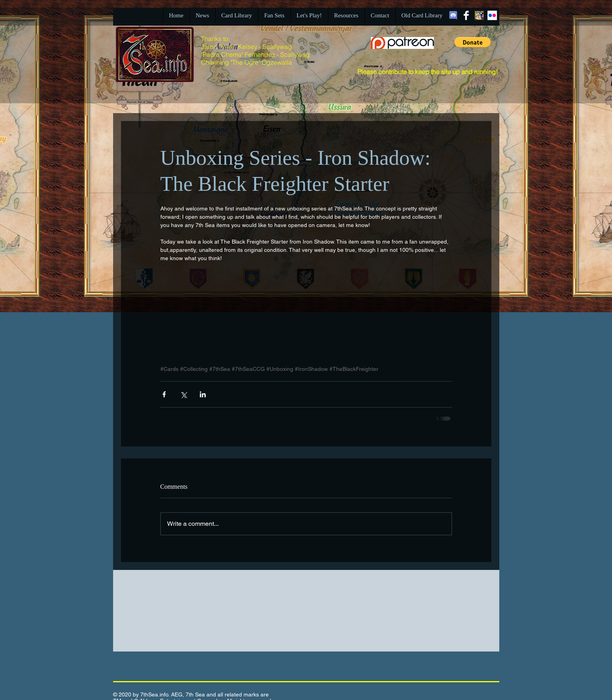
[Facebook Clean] (466, 15)
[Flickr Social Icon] (492, 15)
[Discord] (453, 15)
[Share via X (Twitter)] (183, 394)
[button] (472, 42)
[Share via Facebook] (164, 394)
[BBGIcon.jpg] (479, 15)
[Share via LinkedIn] (203, 394)
